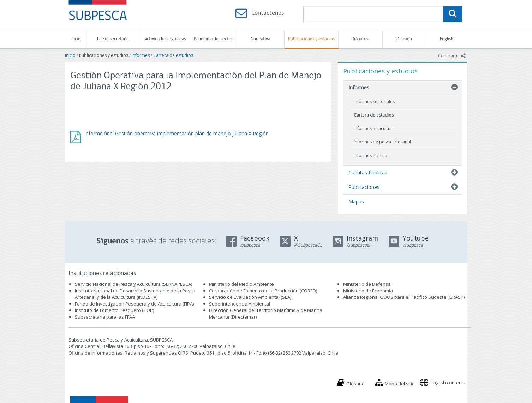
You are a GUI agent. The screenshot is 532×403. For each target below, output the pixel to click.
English (447, 39)
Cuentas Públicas (368, 173)
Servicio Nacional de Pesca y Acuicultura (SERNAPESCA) (133, 284)
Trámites (360, 39)
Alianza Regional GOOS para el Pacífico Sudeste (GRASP (403, 297)
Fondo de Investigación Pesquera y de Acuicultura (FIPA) (134, 304)
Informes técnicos (372, 156)
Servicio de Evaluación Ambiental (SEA (250, 297)
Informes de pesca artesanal (382, 142)
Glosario (355, 384)
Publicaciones (364, 187)
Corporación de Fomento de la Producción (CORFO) (263, 291)
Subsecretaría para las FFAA (105, 317)
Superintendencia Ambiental (240, 304)
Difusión (404, 39)
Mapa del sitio (400, 384)
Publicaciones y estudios (311, 39)
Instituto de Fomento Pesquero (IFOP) (114, 310)
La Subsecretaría (113, 39)
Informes (141, 55)
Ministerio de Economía (368, 291)
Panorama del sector (213, 39)
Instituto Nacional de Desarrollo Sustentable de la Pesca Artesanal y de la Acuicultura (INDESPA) (135, 294)
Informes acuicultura (374, 128)
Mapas (356, 201)
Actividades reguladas (165, 39)
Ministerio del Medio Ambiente (241, 284)
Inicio (75, 39)
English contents (448, 383)
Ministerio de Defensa (367, 284)
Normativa (260, 39)
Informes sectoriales (374, 102)
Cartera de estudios (173, 55)
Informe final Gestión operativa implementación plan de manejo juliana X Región (177, 133)
